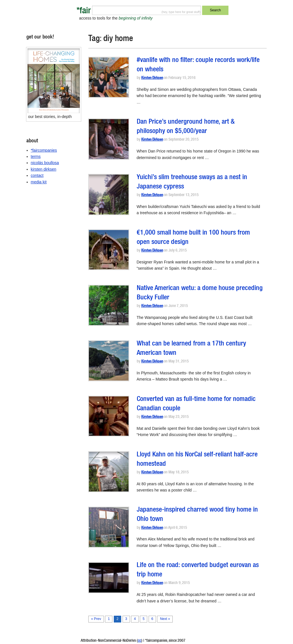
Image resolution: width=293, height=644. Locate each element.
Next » (165, 619)
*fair (84, 11)
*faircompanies (44, 150)
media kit (39, 182)
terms (36, 156)
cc (140, 641)
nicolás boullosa (45, 163)
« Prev (96, 619)
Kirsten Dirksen (152, 78)
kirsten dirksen (44, 169)
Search (215, 10)
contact (37, 175)
